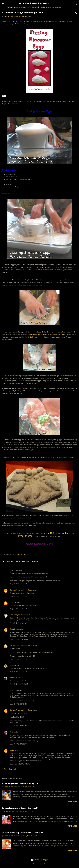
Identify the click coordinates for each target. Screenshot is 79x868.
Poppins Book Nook (23, 562)
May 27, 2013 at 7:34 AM (19, 609)
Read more (73, 801)
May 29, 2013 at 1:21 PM (18, 659)
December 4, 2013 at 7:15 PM (20, 764)
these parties (21, 554)
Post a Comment (10, 769)
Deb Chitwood (15, 629)
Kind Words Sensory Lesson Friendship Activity (22, 832)
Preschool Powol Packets (34, 4)
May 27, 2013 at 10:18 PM (19, 639)
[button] (76, 13)
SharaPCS (14, 678)
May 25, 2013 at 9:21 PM (18, 596)
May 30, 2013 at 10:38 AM (19, 684)
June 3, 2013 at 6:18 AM (18, 704)
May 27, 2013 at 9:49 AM (19, 623)
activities (10, 562)
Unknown (13, 602)
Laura (12, 750)
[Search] (76, 4)
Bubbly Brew (43, 334)
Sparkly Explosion (31, 337)
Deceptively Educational (18, 615)
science (35, 562)
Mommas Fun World (44, 267)
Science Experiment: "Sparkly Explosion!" (20, 808)
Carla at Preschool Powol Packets (22, 590)
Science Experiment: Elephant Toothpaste (20, 783)
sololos (44, 864)
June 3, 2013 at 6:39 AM (18, 726)
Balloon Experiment (57, 334)
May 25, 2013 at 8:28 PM (18, 584)
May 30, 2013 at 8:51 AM (19, 672)
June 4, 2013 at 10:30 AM (19, 744)
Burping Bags (33, 334)
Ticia (12, 732)
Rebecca (13, 665)
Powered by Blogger (40, 860)
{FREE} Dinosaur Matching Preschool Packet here (19, 526)
